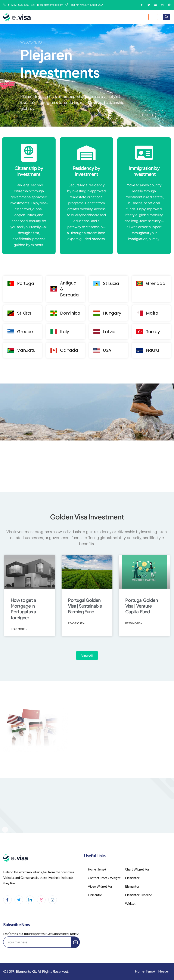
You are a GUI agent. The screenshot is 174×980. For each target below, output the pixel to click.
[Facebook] (142, 5)
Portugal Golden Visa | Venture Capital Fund (142, 606)
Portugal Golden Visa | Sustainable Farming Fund (85, 606)
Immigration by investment (144, 171)
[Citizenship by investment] (29, 153)
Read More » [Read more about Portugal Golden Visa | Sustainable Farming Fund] (76, 623)
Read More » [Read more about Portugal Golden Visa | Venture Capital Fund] (133, 623)
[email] (37, 942)
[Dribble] (163, 5)
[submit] (75, 942)
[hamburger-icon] (153, 17)
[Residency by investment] (86, 153)
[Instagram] (170, 5)
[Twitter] (149, 5)
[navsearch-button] (167, 17)
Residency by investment (86, 171)
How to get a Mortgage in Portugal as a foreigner (23, 609)
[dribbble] (41, 900)
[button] (147, 115)
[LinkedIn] (156, 5)
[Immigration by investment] (144, 153)
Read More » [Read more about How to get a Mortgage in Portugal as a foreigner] (19, 629)
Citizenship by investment (29, 171)
